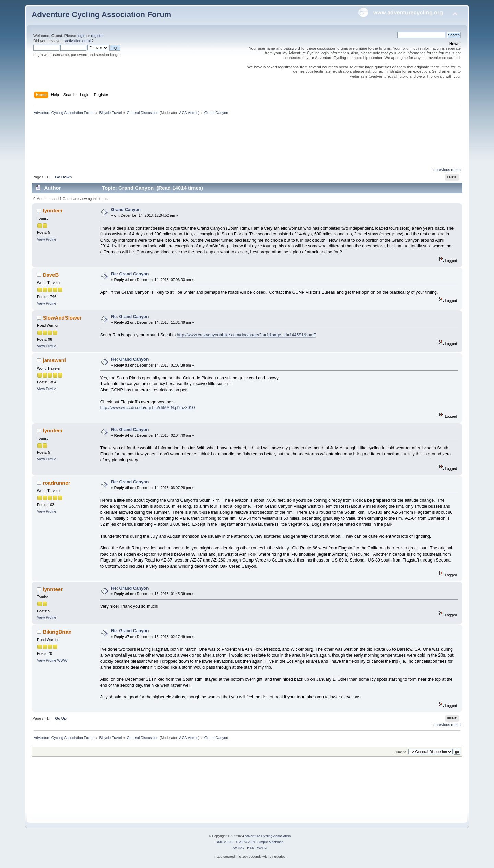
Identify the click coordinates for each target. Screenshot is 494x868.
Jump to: (401, 752)
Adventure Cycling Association (268, 836)
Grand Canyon (126, 210)
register (97, 36)
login (81, 36)
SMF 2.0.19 (225, 842)
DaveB (51, 275)
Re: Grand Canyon (130, 274)
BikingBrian (57, 632)
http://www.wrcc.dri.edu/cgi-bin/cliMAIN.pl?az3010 (148, 408)
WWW (62, 660)
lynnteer (53, 211)
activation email (78, 41)
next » (456, 170)
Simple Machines (270, 842)
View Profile (47, 239)
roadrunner (57, 483)
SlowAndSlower (62, 318)
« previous (441, 170)
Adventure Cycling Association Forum (101, 15)
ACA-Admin (189, 113)
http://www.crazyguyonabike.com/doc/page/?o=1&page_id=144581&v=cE (247, 335)
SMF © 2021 (246, 842)
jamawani (54, 360)
